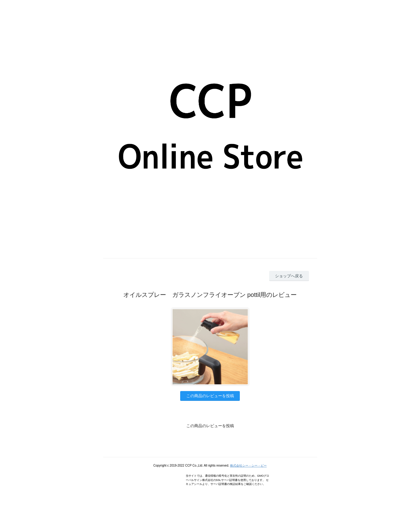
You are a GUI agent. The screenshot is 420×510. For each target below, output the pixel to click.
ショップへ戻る (289, 276)
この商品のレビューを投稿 (210, 396)
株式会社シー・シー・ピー (248, 466)
